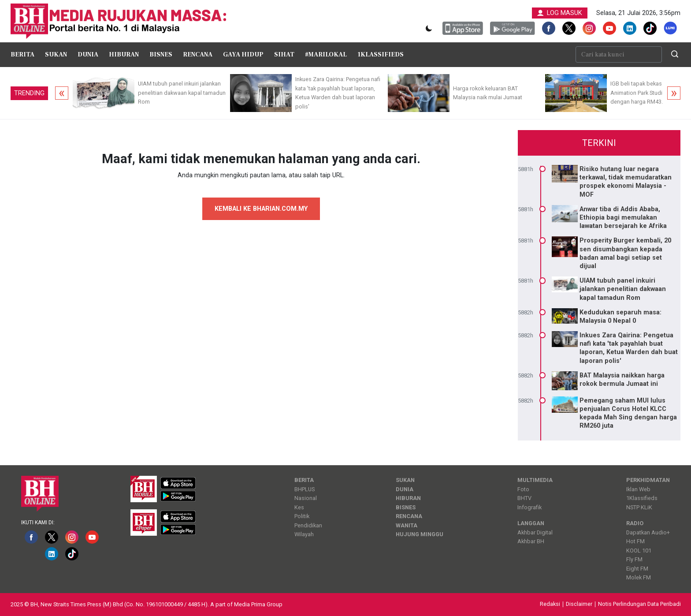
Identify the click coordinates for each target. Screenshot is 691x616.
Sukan (56, 54)
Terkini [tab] (599, 143)
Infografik (529, 507)
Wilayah (304, 534)
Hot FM (635, 541)
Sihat (284, 54)
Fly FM (634, 559)
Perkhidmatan (648, 480)
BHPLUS (305, 489)
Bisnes (161, 54)
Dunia (88, 54)
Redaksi (550, 604)
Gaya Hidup (243, 54)
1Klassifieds (381, 54)
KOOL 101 (639, 551)
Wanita (407, 525)
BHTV (524, 498)
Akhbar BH (531, 541)
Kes (299, 507)
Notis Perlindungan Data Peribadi (639, 604)
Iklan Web (638, 489)
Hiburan (124, 54)
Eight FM (637, 569)
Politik (302, 516)
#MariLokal (326, 54)
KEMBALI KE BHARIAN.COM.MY (261, 209)
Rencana (198, 54)
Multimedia (535, 480)
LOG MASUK (560, 13)
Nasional (306, 498)
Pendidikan (308, 525)
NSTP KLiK (639, 507)
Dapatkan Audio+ (648, 532)
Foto (523, 489)
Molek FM (639, 577)
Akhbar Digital (535, 532)
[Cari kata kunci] (619, 54)
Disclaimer (579, 604)
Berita (22, 54)
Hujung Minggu (420, 534)
